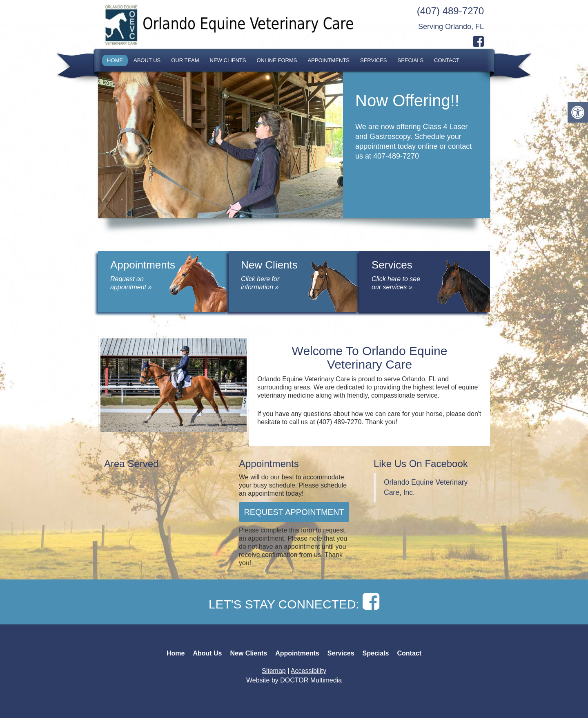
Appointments (329, 60)
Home (115, 60)
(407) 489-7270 (450, 11)
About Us (147, 60)
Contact (447, 60)
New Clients (228, 60)
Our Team (185, 60)
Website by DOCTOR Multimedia (294, 680)
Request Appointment (294, 512)
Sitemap (274, 671)
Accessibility (308, 671)
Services (374, 60)
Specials (411, 60)
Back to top (294, 693)
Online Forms (277, 60)
